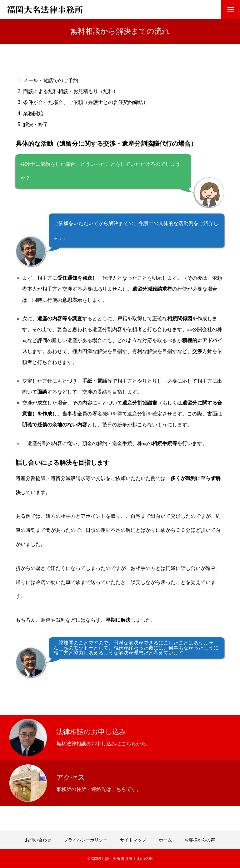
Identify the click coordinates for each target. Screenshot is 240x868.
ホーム (165, 840)
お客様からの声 (200, 840)
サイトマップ (133, 840)
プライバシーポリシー (86, 840)
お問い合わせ (38, 840)
